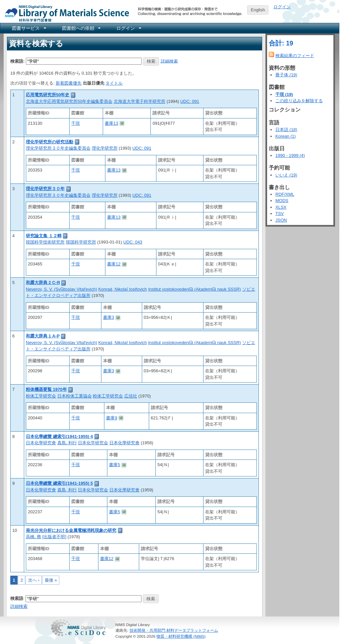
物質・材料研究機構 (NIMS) (181, 636)
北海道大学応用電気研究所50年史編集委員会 (69, 101)
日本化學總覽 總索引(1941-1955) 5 (59, 483)
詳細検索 (169, 61)
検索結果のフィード (295, 56)
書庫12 (114, 264)
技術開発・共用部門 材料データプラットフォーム (174, 630)
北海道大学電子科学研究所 (140, 101)
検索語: (17, 61)
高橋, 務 (33, 537)
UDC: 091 (190, 101)
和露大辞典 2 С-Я (43, 283)
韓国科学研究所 (81, 242)
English (258, 10)
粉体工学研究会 (41, 396)
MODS (282, 201)
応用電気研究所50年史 (48, 95)
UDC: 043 (133, 242)
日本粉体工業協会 (75, 396)
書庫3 (109, 317)
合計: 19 (281, 43)
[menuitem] (28, 28)
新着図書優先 (69, 83)
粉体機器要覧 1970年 (46, 389)
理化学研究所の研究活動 (50, 142)
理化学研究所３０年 (45, 189)
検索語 (17, 598)
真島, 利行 (67, 443)
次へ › (34, 580)
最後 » (51, 580)
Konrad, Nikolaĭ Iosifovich (123, 289)
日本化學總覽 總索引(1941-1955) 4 (59, 436)
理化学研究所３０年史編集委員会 (58, 148)
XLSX (281, 207)
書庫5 (114, 465)
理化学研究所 (105, 148)
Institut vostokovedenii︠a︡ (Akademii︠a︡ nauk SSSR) (195, 289)
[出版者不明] (54, 537)
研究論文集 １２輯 (44, 236)
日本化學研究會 (41, 443)
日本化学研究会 (93, 443)
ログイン (282, 7)
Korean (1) (285, 136)
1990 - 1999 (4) (290, 155)
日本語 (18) (286, 130)
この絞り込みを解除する (299, 101)
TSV (280, 214)
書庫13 (111, 123)
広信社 (131, 396)
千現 (76, 123)
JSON (281, 220)
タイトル (114, 83)
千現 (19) (284, 94)
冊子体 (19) (286, 75)
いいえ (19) (286, 175)
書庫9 (112, 418)
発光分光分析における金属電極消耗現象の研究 (71, 530)
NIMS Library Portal (65, 13)
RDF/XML (285, 194)
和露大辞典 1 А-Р (43, 336)
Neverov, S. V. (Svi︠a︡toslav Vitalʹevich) (61, 289)
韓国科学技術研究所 (45, 242)
